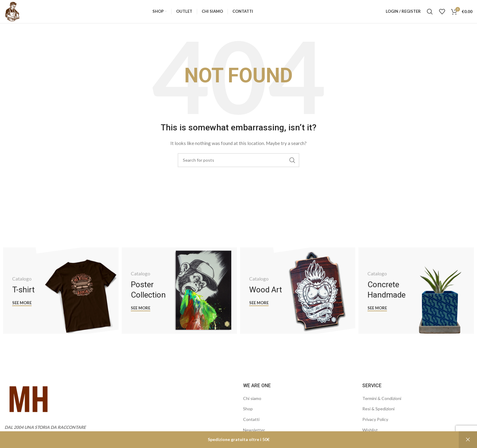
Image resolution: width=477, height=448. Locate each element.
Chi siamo (252, 403)
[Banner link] (61, 295)
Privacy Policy (375, 424)
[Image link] (29, 404)
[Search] (430, 14)
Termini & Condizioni (382, 403)
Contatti (251, 424)
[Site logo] (14, 13)
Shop (248, 413)
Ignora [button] (468, 440)
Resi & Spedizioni (378, 413)
